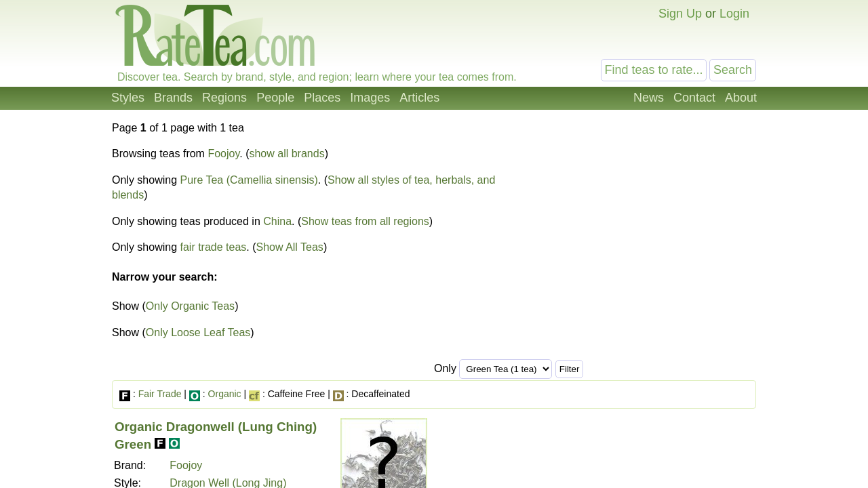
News (649, 98)
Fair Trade (160, 394)
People (275, 98)
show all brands (287, 154)
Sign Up (680, 14)
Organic (225, 394)
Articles (419, 98)
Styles (128, 98)
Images (370, 98)
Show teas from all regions (365, 221)
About (741, 98)
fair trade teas (214, 247)
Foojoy (223, 154)
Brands (173, 98)
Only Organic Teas (190, 306)
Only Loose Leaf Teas (198, 332)
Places (322, 98)
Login (734, 14)
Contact (694, 98)
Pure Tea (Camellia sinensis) (249, 180)
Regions (224, 98)
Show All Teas (290, 247)
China (277, 221)
